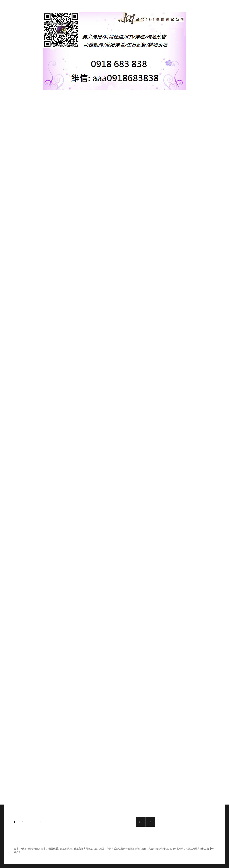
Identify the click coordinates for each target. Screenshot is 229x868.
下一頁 (149, 827)
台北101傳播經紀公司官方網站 (30, 849)
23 (39, 822)
